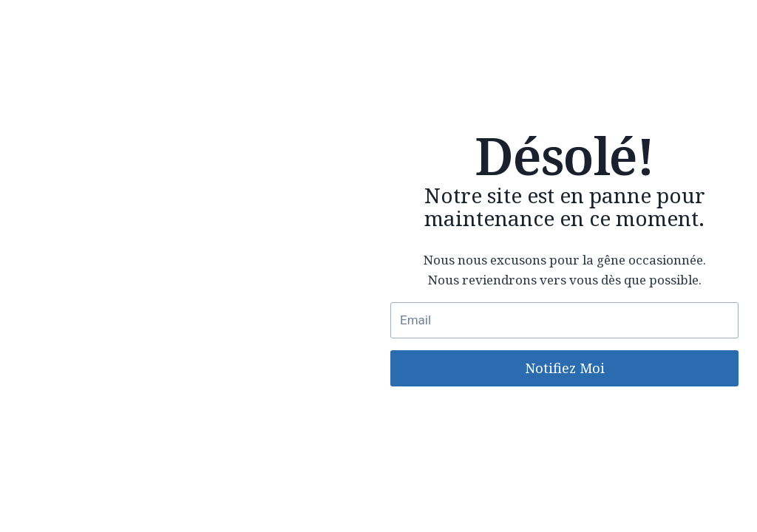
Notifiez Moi (565, 368)
